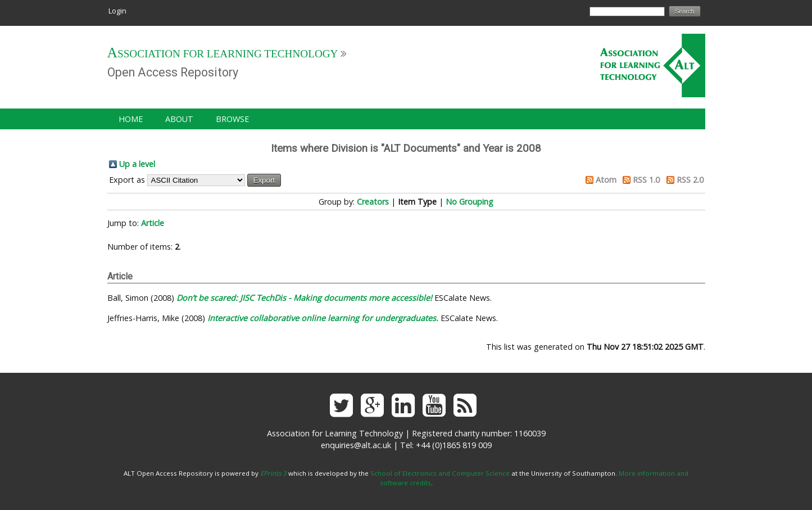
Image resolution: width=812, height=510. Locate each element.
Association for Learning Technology (223, 54)
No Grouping (469, 202)
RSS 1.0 (646, 180)
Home (131, 119)
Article (153, 223)
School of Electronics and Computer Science (440, 473)
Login (117, 11)
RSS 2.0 (690, 180)
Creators (373, 202)
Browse (232, 119)
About (179, 119)
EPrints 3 (273, 473)
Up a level (137, 164)
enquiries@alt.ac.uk (356, 445)
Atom (606, 180)
